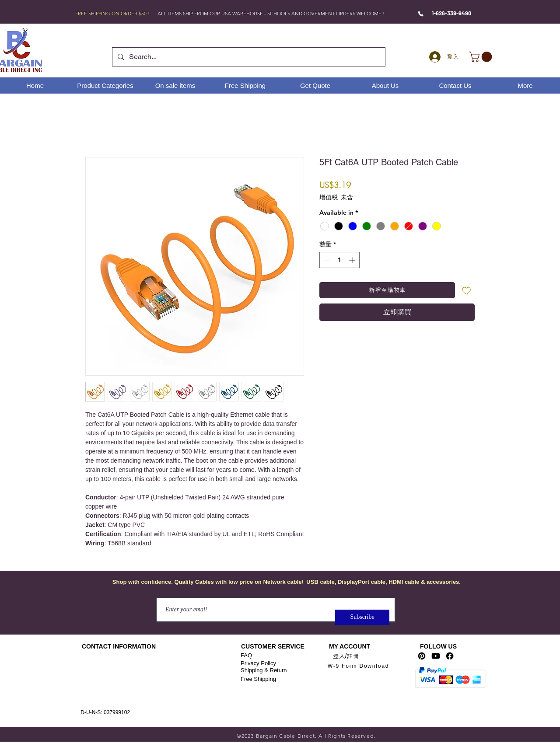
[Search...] (248, 57)
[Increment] (353, 260)
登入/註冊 (346, 656)
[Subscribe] (362, 617)
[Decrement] (326, 260)
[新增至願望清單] (467, 290)
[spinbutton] (339, 260)
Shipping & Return (264, 670)
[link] (482, 57)
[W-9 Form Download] (358, 666)
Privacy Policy (258, 663)
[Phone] (421, 14)
